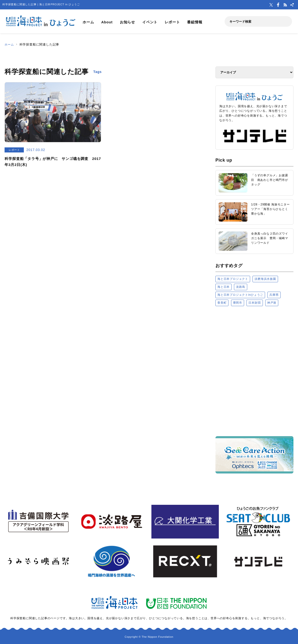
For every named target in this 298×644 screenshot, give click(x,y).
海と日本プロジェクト (233, 279)
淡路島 (240, 287)
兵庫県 (274, 295)
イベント (150, 22)
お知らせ (127, 22)
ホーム (88, 22)
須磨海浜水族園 (265, 279)
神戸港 (272, 303)
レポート (172, 22)
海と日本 (223, 287)
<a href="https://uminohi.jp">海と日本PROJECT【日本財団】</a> (254, 371)
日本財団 (255, 303)
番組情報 (195, 22)
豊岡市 (238, 303)
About (107, 22)
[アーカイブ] (254, 72)
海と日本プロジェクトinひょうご (240, 295)
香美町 (222, 303)
